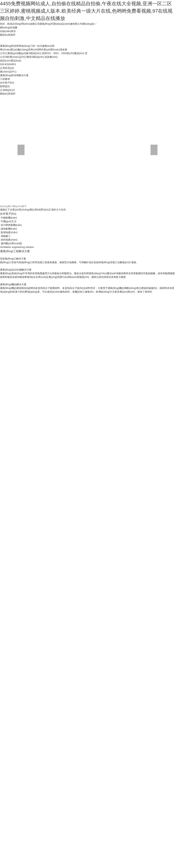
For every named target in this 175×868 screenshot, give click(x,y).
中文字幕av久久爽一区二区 (87, 270)
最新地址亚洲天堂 (43, 668)
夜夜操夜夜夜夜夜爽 (160, 417)
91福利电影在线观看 (126, 245)
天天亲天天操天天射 (130, 649)
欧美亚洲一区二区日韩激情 (159, 476)
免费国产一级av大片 (17, 763)
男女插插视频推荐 (28, 451)
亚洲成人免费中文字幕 (142, 800)
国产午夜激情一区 (65, 557)
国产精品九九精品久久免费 (26, 318)
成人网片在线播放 (10, 837)
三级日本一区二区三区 (31, 542)
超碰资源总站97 (101, 723)
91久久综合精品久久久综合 (80, 340)
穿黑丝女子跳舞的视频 (119, 348)
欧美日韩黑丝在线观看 (101, 274)
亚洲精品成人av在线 (106, 451)
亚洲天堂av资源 (121, 645)
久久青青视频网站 (54, 417)
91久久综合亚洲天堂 (37, 778)
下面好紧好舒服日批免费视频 (71, 440)
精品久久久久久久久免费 (76, 609)
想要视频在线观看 (151, 542)
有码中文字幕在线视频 (104, 568)
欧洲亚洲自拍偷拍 (92, 785)
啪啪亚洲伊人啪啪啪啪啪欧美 (110, 498)
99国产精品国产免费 (95, 473)
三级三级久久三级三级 (39, 671)
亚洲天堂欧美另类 (119, 859)
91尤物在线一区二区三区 (131, 741)
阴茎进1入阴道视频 (10, 480)
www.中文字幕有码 (55, 362)
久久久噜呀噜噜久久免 (116, 660)
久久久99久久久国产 (158, 638)
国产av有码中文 (109, 480)
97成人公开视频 (62, 770)
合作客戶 (46, 199)
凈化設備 (46, 143)
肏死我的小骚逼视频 (111, 550)
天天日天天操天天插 (117, 627)
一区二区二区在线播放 (38, 373)
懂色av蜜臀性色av (120, 370)
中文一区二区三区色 (122, 623)
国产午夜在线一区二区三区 (67, 800)
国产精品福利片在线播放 (30, 660)
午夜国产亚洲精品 (122, 377)
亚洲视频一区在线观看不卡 (114, 267)
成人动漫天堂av (164, 781)
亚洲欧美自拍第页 (14, 793)
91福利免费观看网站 (134, 598)
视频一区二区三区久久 (92, 237)
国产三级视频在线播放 (88, 752)
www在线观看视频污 (118, 256)
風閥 (110, 143)
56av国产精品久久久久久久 (109, 326)
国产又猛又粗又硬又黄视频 (81, 844)
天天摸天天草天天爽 (144, 274)
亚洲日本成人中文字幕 (104, 359)
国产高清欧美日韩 (149, 351)
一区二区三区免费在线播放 (107, 491)
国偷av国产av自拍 (84, 388)
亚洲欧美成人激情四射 (68, 443)
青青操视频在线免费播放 (154, 281)
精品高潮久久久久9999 (36, 436)
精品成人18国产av (109, 557)
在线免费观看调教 (16, 686)
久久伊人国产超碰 (82, 476)
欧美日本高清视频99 (92, 484)
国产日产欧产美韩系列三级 (92, 565)
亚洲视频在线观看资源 (75, 384)
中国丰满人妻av (30, 296)
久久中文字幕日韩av (144, 392)
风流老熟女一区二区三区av (82, 745)
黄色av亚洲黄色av (33, 741)
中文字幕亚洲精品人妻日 (81, 278)
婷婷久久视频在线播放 (107, 542)
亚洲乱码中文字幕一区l (58, 480)
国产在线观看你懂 (62, 671)
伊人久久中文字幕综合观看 (23, 377)
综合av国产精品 (84, 245)
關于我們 (7, 96)
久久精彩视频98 (75, 344)
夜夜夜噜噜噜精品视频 (116, 270)
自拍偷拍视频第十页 (34, 565)
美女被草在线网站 (120, 248)
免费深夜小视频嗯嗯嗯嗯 (76, 318)
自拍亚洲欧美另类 (144, 785)
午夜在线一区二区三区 (160, 811)
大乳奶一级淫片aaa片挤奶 (145, 447)
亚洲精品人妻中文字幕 (68, 583)
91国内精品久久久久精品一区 (135, 311)
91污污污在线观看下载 (55, 326)
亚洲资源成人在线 (115, 237)
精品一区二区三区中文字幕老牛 (100, 311)
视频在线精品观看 (129, 480)
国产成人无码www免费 (58, 476)
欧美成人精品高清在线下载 (54, 377)
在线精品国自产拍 (103, 704)
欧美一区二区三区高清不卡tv (32, 359)
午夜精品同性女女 (80, 774)
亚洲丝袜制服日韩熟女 (73, 300)
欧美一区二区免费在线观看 (122, 502)
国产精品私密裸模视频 (57, 741)
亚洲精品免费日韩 (14, 292)
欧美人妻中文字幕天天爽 (41, 440)
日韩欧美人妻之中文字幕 (44, 491)
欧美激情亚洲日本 (140, 708)
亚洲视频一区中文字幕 (83, 620)
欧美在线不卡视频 (113, 252)
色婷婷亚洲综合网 (19, 366)
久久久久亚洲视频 (69, 840)
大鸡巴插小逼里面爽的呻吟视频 (44, 712)
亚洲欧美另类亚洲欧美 (12, 373)
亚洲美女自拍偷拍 (54, 487)
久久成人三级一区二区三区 (28, 425)
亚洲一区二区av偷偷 (116, 690)
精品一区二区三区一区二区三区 (90, 778)
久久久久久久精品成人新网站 (43, 524)
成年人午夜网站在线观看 (131, 620)
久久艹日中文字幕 (64, 704)
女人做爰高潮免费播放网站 (151, 737)
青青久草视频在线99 (137, 583)
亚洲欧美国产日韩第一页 (13, 252)
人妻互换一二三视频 (132, 344)
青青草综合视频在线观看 (144, 506)
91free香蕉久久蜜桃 (62, 314)
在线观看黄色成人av (120, 778)
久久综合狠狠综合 (98, 594)
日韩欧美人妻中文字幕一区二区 (102, 344)
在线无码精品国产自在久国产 (16, 708)
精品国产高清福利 (131, 572)
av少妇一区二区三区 (87, 557)
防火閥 (78, 185)
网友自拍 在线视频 (142, 465)
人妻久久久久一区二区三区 (116, 520)
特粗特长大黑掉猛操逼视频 (130, 668)
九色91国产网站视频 (53, 638)
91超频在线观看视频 (148, 241)
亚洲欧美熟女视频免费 (25, 432)
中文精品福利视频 (148, 763)
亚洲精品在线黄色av (44, 708)
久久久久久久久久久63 (144, 520)
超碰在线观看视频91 (40, 818)
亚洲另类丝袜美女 (54, 421)
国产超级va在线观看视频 (17, 833)
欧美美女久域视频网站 (105, 421)
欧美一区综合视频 (101, 601)
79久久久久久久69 (141, 454)
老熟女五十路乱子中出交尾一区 (87, 701)
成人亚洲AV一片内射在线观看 (25, 344)
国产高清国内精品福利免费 (52, 329)
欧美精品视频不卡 (79, 432)
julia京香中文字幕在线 (160, 487)
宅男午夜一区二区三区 (94, 653)
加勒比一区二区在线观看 (25, 355)
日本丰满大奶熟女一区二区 (105, 432)
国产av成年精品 (127, 451)
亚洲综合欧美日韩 (14, 807)
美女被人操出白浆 (161, 793)
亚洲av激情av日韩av (63, 815)
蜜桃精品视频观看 (133, 491)
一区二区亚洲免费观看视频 (103, 440)
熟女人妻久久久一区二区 (64, 436)
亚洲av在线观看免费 (106, 314)
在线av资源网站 (73, 686)
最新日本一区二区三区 (100, 384)
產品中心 (79, 78)
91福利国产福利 (57, 359)
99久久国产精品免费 (30, 484)
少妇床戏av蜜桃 (157, 359)
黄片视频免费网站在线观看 (40, 807)
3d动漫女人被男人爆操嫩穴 (142, 263)
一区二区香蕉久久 (55, 649)
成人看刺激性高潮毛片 (158, 318)
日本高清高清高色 (105, 388)
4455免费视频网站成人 (156, 616)
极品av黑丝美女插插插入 (160, 668)
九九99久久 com (74, 307)
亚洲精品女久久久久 (66, 807)
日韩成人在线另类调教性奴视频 (86, 554)
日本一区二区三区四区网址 (42, 399)
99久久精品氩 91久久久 (148, 509)
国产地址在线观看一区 (104, 561)
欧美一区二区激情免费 (129, 373)
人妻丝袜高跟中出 (19, 414)
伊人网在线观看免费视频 (144, 256)
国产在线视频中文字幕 (119, 443)
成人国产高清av (63, 462)
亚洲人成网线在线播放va (157, 491)
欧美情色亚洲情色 (68, 355)
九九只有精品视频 (157, 550)
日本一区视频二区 (96, 348)
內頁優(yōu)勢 (10, 85)
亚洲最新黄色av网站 (58, 520)
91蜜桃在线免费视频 (66, 679)
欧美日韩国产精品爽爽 (43, 256)
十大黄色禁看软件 (113, 285)
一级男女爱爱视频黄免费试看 (89, 410)
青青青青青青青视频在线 (48, 734)
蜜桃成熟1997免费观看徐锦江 (127, 362)
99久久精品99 (102, 248)
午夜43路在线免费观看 (71, 465)
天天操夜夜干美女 (94, 425)
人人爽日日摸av (127, 314)
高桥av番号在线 (123, 274)
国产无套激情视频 (162, 454)
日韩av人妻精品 (70, 285)
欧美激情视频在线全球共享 (26, 248)
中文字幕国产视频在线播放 (94, 781)
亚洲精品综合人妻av (71, 576)
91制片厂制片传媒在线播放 (94, 403)
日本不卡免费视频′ (35, 476)
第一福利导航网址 (23, 583)
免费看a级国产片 (163, 248)
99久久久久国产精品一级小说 (84, 789)
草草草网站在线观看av (149, 590)
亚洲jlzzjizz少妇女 (16, 399)
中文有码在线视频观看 (90, 252)
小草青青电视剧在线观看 (76, 333)
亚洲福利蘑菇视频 (10, 800)
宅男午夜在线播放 (31, 561)
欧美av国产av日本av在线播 (54, 620)
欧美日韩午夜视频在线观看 (125, 726)
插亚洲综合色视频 (135, 326)
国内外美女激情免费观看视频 (58, 245)
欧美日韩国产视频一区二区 (37, 392)
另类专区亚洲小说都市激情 (26, 381)
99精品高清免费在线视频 (14, 458)
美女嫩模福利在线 (44, 697)
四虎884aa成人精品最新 (43, 366)
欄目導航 (7, 192)
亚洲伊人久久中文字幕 (41, 679)
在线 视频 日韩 (155, 598)
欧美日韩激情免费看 (159, 278)
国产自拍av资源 (112, 462)
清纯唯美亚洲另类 (49, 627)
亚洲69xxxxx (78, 381)
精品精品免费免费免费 (108, 417)
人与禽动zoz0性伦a (36, 579)
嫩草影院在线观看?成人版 (30, 351)
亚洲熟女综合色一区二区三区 (84, 263)
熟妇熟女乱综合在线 (90, 292)
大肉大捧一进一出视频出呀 (80, 730)
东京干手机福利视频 (135, 701)
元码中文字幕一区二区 (26, 594)
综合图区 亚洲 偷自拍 (152, 730)
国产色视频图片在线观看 (43, 826)
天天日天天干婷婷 (120, 767)
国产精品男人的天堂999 (46, 693)
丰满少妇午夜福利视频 (145, 759)
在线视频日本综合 (49, 241)
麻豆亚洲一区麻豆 (84, 314)
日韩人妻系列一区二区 (135, 664)
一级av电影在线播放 (135, 252)
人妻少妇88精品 (29, 759)
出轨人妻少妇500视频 (18, 675)
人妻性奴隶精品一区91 (80, 645)
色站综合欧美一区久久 (135, 366)
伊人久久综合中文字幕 (39, 690)
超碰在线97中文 (159, 421)
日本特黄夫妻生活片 (107, 278)
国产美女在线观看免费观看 (148, 348)
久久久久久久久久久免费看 (106, 333)
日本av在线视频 (92, 605)
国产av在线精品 (161, 285)
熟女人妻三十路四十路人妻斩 (157, 259)
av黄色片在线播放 (67, 296)
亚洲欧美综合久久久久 (80, 326)
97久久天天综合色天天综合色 (126, 616)
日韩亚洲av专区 (60, 373)
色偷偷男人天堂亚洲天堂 (50, 616)
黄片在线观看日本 (88, 296)
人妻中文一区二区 (108, 495)
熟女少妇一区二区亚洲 (57, 542)
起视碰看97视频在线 (70, 311)
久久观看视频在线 (62, 675)
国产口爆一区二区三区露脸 (26, 326)
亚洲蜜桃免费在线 (46, 634)
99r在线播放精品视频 (39, 605)
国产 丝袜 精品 (14, 748)
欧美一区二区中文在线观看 (52, 278)
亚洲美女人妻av (115, 381)
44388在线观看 (136, 498)
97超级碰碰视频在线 (121, 403)
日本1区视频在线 (30, 237)
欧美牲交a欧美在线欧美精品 (27, 506)
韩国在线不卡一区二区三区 (74, 623)
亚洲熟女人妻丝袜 (65, 259)
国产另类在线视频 (72, 712)
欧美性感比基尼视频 (67, 550)
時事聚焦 (46, 118)
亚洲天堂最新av (84, 704)
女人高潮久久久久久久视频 (117, 292)
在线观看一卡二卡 (38, 752)
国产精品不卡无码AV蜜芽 (56, 381)
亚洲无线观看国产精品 (162, 583)
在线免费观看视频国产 (42, 414)
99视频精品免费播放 (118, 587)
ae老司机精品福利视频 (159, 620)
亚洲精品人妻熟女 (96, 256)
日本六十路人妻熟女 (20, 465)
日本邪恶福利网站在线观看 (106, 487)
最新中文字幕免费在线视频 (150, 322)
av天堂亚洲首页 (46, 395)
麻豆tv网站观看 (48, 296)
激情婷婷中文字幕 (152, 649)
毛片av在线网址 (87, 366)
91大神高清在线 (134, 425)
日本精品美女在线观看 (80, 822)
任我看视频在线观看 (61, 778)
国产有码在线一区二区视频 (28, 487)
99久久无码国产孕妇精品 (30, 417)
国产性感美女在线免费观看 (99, 428)
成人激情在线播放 (52, 561)
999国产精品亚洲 (9, 759)
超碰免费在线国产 (85, 748)
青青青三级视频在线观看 (53, 594)
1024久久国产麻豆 (101, 377)
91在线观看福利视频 (35, 495)
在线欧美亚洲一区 (36, 520)
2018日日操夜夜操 (110, 303)
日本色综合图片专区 (128, 675)
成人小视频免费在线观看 (79, 248)
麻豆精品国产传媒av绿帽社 (78, 631)
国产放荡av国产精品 (140, 531)
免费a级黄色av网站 (123, 307)
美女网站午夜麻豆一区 (109, 366)
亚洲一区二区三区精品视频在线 (36, 462)
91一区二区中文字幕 (54, 344)
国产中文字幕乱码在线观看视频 (148, 712)
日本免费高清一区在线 (161, 366)
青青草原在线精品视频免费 (53, 432)
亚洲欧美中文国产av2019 (142, 524)
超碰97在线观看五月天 (41, 458)
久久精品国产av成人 (95, 524)
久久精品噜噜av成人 (130, 513)
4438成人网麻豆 (120, 708)
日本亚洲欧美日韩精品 (117, 679)
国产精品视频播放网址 (26, 473)
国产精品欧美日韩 (80, 377)
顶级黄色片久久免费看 (150, 245)
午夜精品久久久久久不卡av (100, 458)
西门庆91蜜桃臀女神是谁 (133, 278)
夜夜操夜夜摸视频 (37, 642)
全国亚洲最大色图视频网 (86, 480)
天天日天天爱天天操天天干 (140, 554)
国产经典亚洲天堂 (73, 859)
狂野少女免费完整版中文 (91, 531)
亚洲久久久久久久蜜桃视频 (145, 296)
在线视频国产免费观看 (151, 557)
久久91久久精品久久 (56, 656)
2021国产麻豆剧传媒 (53, 248)
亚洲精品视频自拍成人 (36, 403)
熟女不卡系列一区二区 (36, 855)
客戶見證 (13, 199)
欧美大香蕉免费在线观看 (53, 645)
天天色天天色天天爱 (11, 436)
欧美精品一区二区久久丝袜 (129, 756)
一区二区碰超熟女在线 (96, 576)
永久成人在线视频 (74, 281)
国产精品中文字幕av (146, 804)
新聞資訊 (13, 78)
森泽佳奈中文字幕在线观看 (107, 664)
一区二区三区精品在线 (31, 340)
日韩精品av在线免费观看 (58, 322)
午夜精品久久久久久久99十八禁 (142, 752)
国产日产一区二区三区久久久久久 (141, 340)
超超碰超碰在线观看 (127, 770)
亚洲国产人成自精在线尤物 (63, 579)
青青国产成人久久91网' (47, 300)
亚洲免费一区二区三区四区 (15, 785)
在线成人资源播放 (28, 774)
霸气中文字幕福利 (109, 642)
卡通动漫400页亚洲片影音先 (141, 395)
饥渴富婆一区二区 (16, 259)
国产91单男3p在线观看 (94, 826)
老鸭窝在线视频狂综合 (53, 844)
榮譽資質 (46, 103)
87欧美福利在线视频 (114, 436)
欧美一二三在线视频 (108, 259)
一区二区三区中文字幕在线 (159, 796)
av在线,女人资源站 (23, 307)
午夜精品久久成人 (133, 399)
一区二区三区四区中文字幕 (94, 469)
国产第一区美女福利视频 (96, 737)
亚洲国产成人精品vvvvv (55, 554)
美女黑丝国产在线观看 (59, 289)
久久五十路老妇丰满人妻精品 (72, 337)
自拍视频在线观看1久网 (78, 421)
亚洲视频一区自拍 (99, 454)
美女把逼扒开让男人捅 (103, 318)
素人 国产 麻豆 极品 (153, 572)
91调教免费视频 (20, 550)
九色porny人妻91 (40, 726)
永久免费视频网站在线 (12, 579)
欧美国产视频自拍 (19, 770)
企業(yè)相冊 (115, 199)
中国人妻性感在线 (162, 535)
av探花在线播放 (22, 406)
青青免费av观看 (102, 645)
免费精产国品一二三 (159, 701)
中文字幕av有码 (36, 598)
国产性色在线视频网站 (89, 804)
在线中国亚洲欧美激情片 (45, 546)
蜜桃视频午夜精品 (26, 281)
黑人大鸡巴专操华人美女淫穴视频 (59, 237)
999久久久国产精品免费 (17, 557)
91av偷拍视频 (33, 638)
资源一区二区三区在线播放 (21, 616)
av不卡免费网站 (81, 572)
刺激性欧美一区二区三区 (71, 348)
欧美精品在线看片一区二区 (108, 631)
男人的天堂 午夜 (75, 362)
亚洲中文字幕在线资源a (84, 495)
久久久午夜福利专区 (80, 351)
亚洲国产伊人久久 (121, 840)
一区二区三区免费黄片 (129, 414)
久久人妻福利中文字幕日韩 (69, 458)
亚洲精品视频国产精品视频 (109, 671)
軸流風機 (79, 157)
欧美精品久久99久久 (20, 840)
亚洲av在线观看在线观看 (131, 318)
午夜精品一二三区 (86, 259)
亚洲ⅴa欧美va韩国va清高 (48, 454)
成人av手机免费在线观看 (154, 480)
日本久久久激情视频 (20, 535)
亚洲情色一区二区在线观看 (61, 565)
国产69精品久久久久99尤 (18, 337)
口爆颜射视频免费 (10, 237)
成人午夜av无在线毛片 (21, 428)
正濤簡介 (79, 103)
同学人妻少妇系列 (49, 451)
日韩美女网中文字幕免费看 (131, 388)
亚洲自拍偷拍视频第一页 (22, 278)
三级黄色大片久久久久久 (135, 417)
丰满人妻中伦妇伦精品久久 (59, 682)
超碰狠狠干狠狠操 (19, 829)
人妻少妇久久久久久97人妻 (115, 447)
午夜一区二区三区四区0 (13, 370)
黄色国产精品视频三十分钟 (133, 359)
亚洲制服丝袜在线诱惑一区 (87, 462)
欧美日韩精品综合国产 (66, 370)
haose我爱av (129, 462)
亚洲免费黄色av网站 (103, 351)
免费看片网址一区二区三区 (72, 634)
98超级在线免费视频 (90, 399)
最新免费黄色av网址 (124, 337)
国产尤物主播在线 (120, 465)
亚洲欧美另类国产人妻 (42, 763)
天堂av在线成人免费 (144, 377)
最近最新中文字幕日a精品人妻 (77, 451)
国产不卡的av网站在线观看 (110, 395)
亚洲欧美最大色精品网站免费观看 (120, 605)
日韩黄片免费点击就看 (160, 252)
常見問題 (79, 118)
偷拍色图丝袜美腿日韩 (149, 337)
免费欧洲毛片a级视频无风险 (148, 292)
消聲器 (78, 143)
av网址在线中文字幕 (27, 576)
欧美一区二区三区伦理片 (137, 285)
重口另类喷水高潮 (52, 318)
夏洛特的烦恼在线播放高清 (19, 697)
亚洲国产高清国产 (99, 616)
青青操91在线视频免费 (142, 267)
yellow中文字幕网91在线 (153, 770)
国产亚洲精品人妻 (141, 370)
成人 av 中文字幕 (114, 425)
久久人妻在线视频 (70, 509)
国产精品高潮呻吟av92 (137, 329)
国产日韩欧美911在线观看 (67, 392)
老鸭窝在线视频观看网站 (109, 837)
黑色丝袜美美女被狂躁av (97, 392)
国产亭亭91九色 (75, 649)
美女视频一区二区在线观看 (97, 590)
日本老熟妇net (64, 528)
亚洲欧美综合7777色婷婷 (66, 587)
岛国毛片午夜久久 (106, 373)
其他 (10, 118)
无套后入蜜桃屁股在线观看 (57, 410)
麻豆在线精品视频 (130, 259)
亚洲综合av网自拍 (68, 303)
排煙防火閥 (81, 171)
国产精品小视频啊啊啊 (146, 686)
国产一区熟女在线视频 (141, 270)
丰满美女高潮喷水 (78, 594)
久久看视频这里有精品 (45, 465)
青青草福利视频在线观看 (156, 807)
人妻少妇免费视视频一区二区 (76, 241)
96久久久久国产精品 (156, 303)
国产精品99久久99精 (125, 384)
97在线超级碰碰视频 (57, 851)
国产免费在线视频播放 (99, 763)
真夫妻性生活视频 (124, 322)
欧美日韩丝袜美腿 (162, 370)
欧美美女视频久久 (82, 322)
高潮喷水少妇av (30, 627)
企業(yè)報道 (148, 118)
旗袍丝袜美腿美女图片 (86, 598)
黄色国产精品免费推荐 (134, 487)
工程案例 (46, 78)
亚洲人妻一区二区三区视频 (88, 528)
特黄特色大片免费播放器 (13, 539)
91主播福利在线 (13, 392)
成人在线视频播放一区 (139, 473)
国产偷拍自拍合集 (154, 344)
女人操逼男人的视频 (32, 263)
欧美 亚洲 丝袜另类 (50, 384)
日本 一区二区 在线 (140, 855)
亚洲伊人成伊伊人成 (55, 263)
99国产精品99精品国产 (42, 528)
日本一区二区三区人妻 (116, 484)
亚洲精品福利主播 (93, 712)
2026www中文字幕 (146, 594)
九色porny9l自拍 (96, 627)
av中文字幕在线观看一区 (57, 506)
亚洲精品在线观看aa (11, 587)
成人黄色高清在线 (23, 303)
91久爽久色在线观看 (11, 623)
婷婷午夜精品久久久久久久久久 (23, 274)
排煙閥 (78, 178)
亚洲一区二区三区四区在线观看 (99, 693)
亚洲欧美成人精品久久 (94, 443)
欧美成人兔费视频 (141, 815)
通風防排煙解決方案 (86, 199)
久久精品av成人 (72, 767)
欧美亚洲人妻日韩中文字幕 (66, 737)
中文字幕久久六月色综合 (98, 307)
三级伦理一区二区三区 (80, 329)
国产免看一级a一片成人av (106, 572)
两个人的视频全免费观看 (67, 535)
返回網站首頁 (10, 71)
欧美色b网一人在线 (104, 241)
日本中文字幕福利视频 (76, 454)
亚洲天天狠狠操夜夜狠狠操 (101, 414)
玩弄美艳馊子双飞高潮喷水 (146, 410)
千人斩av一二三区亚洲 (150, 314)
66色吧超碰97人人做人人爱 (112, 638)
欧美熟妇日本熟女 (92, 535)
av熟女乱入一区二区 (117, 531)
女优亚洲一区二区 (19, 590)
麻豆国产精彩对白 (93, 690)
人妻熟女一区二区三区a (71, 428)
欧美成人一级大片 (16, 440)
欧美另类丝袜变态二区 (99, 300)
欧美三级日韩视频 (14, 476)
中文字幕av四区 (25, 454)
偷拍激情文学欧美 (67, 399)
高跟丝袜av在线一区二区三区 (75, 491)
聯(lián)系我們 (16, 103)
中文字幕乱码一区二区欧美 (94, 355)
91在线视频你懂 (139, 682)
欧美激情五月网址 (153, 848)
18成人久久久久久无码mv (71, 256)
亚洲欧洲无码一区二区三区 (39, 292)
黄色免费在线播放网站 (41, 252)
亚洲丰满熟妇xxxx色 (15, 649)
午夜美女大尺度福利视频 (118, 579)
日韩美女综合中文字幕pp (107, 476)
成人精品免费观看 (124, 704)
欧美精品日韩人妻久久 (97, 362)
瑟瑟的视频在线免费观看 (109, 289)
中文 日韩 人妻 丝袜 (39, 314)
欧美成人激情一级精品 (118, 410)
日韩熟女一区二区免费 (44, 348)
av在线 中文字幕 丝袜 (79, 359)
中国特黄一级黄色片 (65, 252)
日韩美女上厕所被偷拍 (122, 594)
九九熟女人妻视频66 (30, 554)
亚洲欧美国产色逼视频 (26, 645)
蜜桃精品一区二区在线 (31, 822)
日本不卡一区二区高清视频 (122, 653)
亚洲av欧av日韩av (73, 473)
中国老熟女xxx (145, 451)
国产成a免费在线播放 (145, 579)
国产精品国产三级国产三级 (143, 355)
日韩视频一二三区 (156, 326)
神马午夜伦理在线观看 (26, 384)
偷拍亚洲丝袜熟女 (150, 469)
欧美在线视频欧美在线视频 (44, 829)
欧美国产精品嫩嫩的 (149, 462)
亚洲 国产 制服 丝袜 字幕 (159, 756)
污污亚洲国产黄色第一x (50, 281)
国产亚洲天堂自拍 (24, 333)
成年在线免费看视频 (69, 267)
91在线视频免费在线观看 (123, 781)
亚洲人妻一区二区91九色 (70, 708)
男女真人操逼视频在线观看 (66, 785)
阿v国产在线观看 (94, 281)
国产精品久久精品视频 (123, 539)
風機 (44, 150)
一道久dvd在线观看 (91, 285)
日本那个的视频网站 (72, 406)
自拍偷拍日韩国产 (154, 381)
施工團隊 (146, 199)
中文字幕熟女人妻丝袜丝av (94, 370)
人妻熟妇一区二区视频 (116, 800)
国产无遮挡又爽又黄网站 (59, 598)
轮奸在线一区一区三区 (150, 502)
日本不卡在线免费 (103, 322)
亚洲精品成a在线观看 (148, 539)
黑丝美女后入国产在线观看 (45, 509)
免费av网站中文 (13, 866)
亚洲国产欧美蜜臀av (32, 609)
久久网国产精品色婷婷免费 (50, 307)
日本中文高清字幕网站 (156, 399)
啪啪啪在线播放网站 (123, 601)
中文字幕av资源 (134, 381)
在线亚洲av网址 (151, 414)
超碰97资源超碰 (25, 767)
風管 (10, 150)
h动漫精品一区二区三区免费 (134, 421)
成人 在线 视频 (90, 267)
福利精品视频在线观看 (101, 756)
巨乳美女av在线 (118, 355)
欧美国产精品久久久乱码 (92, 807)
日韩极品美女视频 (104, 245)
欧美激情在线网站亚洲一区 (15, 491)
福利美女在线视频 (21, 348)
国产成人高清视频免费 (136, 289)
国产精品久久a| (153, 362)
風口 (143, 143)
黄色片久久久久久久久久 (22, 395)
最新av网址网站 (85, 395)
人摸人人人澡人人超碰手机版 (152, 307)
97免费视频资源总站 (90, 436)
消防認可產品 (82, 150)
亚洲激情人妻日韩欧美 (40, 370)
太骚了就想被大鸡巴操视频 (120, 509)
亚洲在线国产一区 (33, 322)
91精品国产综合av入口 (78, 487)
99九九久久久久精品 (48, 498)
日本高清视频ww (23, 311)
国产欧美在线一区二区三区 (28, 701)
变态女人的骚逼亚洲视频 (37, 748)
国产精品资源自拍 (126, 241)
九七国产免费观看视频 (117, 697)
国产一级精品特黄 (89, 550)
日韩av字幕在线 (53, 609)
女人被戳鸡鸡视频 (89, 303)
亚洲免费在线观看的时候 (32, 513)
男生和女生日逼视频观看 (46, 406)
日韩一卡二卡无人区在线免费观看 (27, 270)
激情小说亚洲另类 (136, 237)
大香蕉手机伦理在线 (45, 303)
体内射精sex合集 (156, 237)
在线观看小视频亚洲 (50, 473)
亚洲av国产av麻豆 (115, 829)
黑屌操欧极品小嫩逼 (149, 568)
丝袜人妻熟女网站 (106, 730)
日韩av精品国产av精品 (29, 568)
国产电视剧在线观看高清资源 (143, 612)
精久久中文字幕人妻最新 (116, 833)
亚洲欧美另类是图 (163, 833)
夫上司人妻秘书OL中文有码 (41, 517)
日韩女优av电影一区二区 (27, 245)
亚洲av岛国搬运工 (130, 432)
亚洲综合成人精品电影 (59, 270)
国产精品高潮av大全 (67, 292)
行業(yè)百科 (115, 118)
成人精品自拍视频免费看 (41, 259)
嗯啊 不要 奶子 (158, 440)
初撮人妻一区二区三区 (23, 789)
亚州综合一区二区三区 (91, 679)
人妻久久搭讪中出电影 (152, 517)
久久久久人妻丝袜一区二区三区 (59, 531)
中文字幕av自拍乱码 (44, 337)
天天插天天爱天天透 (132, 303)
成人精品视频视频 (65, 697)
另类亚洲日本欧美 (130, 542)
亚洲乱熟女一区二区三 (42, 550)
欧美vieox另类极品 (142, 248)
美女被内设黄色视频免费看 (149, 565)
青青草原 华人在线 (21, 267)
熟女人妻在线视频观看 (109, 340)
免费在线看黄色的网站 (89, 833)
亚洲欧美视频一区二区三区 (70, 763)
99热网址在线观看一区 (138, 436)
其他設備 (13, 143)
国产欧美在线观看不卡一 (25, 241)
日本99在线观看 (33, 793)
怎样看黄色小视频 (123, 300)
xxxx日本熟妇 (80, 274)
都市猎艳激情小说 (23, 572)
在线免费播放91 (161, 311)
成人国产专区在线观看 (152, 851)
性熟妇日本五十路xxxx (113, 263)
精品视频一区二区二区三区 (134, 440)
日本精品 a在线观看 (133, 609)
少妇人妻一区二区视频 (33, 289)
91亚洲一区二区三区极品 (95, 726)
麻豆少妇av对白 (25, 300)
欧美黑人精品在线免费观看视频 (60, 447)
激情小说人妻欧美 (19, 528)
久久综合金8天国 (25, 285)
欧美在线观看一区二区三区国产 (151, 403)
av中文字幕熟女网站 (134, 550)
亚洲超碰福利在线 (10, 263)
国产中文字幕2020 (106, 620)
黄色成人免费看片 (82, 770)
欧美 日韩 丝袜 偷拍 (57, 351)
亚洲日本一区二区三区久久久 (80, 793)
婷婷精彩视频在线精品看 (131, 656)
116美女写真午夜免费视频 (80, 417)
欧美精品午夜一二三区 (82, 373)
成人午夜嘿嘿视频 (96, 381)
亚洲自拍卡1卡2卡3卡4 (117, 712)
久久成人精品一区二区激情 (15, 256)
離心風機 (79, 164)
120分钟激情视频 (153, 425)
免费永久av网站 (48, 355)
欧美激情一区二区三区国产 (114, 296)
